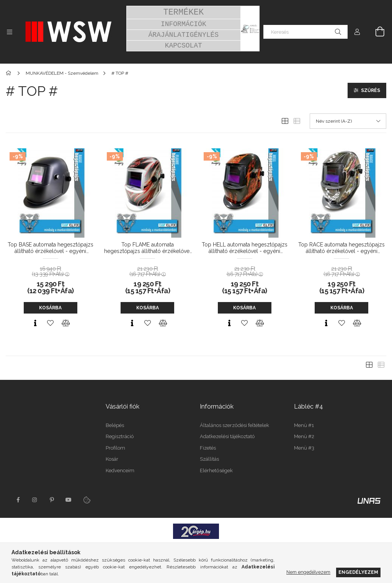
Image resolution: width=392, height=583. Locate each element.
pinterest (52, 500)
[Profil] (357, 32)
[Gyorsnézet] (35, 323)
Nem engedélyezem (308, 572)
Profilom (115, 448)
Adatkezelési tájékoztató (227, 436)
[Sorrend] (348, 121)
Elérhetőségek (216, 471)
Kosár (112, 459)
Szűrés (371, 90)
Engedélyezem (358, 572)
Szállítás (209, 459)
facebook (18, 500)
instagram (35, 500)
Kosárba (50, 308)
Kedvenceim (120, 471)
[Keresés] (305, 32)
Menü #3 (304, 448)
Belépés (115, 425)
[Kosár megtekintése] (376, 32)
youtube (69, 500)
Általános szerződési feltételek (234, 425)
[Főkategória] (10, 73)
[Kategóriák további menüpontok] (10, 32)
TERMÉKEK (183, 12)
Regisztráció (120, 436)
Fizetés (208, 448)
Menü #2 (304, 436)
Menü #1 (304, 425)
